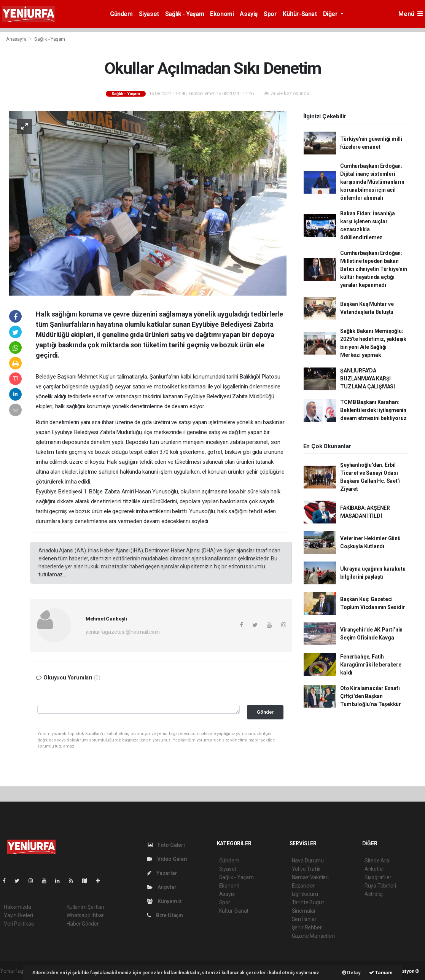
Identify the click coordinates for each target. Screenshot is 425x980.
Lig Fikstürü (305, 894)
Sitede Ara (377, 861)
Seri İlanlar (304, 919)
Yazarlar (162, 873)
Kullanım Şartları (85, 907)
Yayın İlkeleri (18, 915)
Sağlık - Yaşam (185, 14)
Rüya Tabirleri (380, 886)
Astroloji (374, 894)
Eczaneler (303, 886)
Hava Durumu (308, 861)
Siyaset (149, 14)
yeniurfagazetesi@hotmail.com (123, 632)
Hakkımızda (18, 907)
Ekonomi (222, 14)
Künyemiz (164, 901)
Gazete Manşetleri (313, 936)
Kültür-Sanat (300, 14)
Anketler (374, 869)
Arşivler (162, 887)
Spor (270, 14)
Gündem (121, 14)
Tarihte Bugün (308, 902)
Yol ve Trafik (306, 869)
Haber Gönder (83, 924)
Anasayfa (17, 39)
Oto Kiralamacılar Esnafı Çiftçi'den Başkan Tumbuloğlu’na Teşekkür (371, 696)
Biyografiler (378, 877)
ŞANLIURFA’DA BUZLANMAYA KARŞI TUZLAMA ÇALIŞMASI (368, 379)
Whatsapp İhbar (85, 915)
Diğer (331, 14)
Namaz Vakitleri (310, 877)
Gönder (265, 712)
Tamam (381, 973)
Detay (351, 973)
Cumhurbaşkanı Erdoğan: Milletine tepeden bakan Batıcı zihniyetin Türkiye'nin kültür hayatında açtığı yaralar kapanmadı (373, 269)
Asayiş (249, 14)
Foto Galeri (166, 845)
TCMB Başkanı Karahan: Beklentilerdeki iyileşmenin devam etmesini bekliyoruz (373, 410)
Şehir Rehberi (307, 928)
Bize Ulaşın (165, 915)
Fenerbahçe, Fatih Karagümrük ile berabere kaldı (371, 665)
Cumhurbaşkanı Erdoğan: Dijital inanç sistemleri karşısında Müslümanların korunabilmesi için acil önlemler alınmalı (372, 182)
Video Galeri (167, 859)
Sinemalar (304, 911)
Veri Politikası (19, 924)
